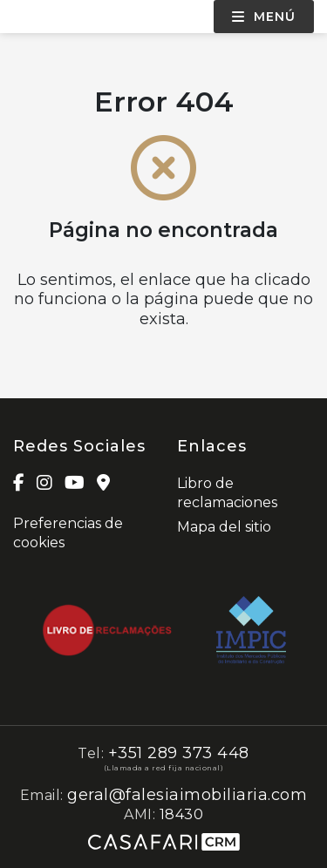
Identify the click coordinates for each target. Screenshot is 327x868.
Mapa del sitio (224, 527)
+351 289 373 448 (179, 753)
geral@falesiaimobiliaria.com (187, 795)
